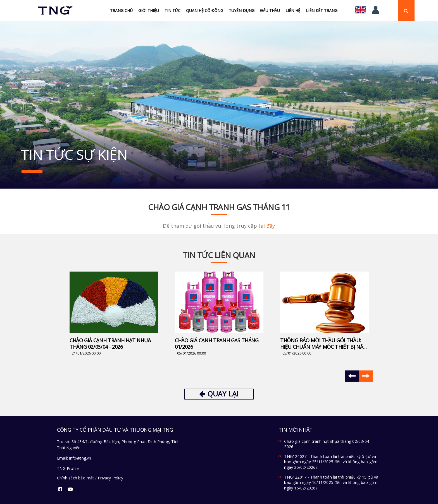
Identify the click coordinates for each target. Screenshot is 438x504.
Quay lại (219, 394)
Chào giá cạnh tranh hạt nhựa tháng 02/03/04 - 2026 (110, 343)
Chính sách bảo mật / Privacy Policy (90, 478)
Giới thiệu (149, 10)
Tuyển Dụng (242, 10)
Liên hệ (293, 10)
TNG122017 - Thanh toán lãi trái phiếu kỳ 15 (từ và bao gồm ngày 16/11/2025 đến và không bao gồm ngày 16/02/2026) (331, 482)
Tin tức (172, 10)
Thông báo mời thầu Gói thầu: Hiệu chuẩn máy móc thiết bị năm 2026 (324, 347)
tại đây (267, 226)
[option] (114, 314)
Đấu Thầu (270, 10)
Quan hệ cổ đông (205, 10)
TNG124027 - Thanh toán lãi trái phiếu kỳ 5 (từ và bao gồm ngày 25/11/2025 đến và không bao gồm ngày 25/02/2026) (331, 462)
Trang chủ (121, 10)
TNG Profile (68, 468)
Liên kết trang (322, 10)
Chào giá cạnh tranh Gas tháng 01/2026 (217, 343)
